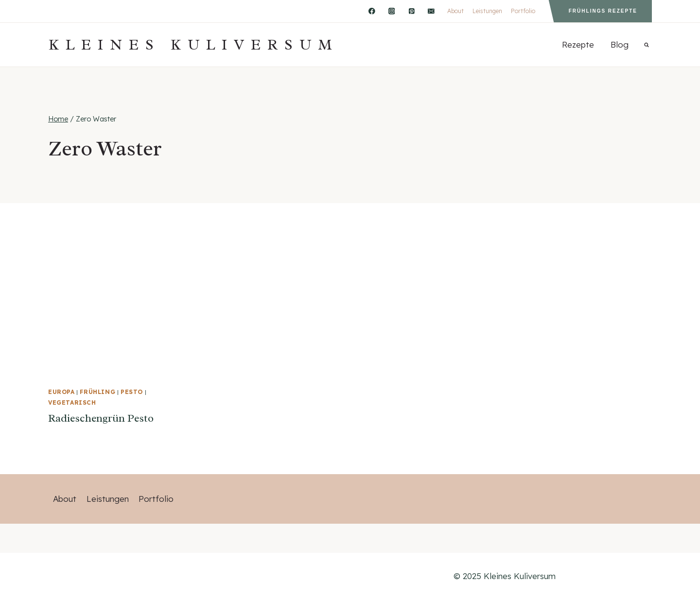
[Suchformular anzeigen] (647, 45)
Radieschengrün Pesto (101, 418)
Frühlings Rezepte (603, 11)
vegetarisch (72, 402)
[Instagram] (392, 11)
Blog (620, 44)
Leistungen (487, 11)
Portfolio (523, 11)
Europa (61, 392)
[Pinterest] (411, 11)
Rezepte (578, 44)
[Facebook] (372, 11)
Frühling (97, 392)
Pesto (132, 392)
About (455, 11)
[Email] (431, 11)
